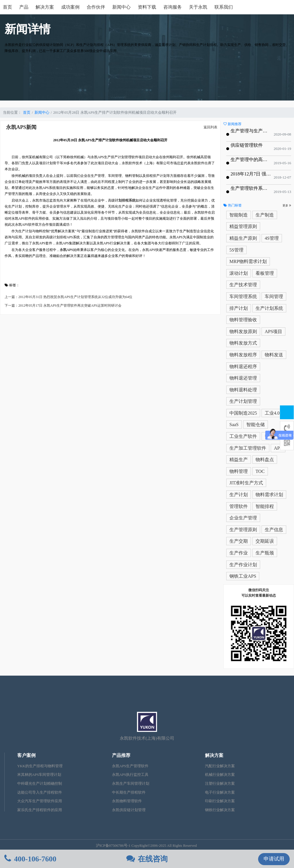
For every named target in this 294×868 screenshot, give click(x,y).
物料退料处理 (243, 390)
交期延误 (265, 541)
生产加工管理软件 (248, 448)
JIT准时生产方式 (246, 483)
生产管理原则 (243, 530)
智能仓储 (256, 425)
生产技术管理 (243, 285)
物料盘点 (265, 460)
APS (278, 448)
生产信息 (274, 530)
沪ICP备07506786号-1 (113, 846)
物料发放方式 (243, 343)
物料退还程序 (243, 367)
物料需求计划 (269, 495)
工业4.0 (272, 413)
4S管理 (272, 238)
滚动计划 (239, 273)
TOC (260, 471)
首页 (7, 7)
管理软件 (239, 506)
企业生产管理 (243, 518)
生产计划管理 (243, 401)
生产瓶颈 (265, 553)
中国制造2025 (243, 413)
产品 (24, 7)
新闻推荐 (232, 124)
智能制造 (239, 215)
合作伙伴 (96, 7)
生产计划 (239, 495)
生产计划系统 (269, 308)
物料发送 (274, 355)
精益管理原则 (243, 226)
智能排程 (265, 506)
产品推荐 (121, 755)
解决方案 (45, 7)
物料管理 (239, 471)
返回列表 (210, 127)
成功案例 (70, 7)
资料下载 (147, 7)
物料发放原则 (243, 331)
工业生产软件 (243, 436)
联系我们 (224, 7)
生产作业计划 (243, 565)
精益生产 (239, 460)
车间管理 (274, 296)
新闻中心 (121, 7)
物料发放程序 (243, 355)
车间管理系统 (243, 296)
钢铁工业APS (243, 576)
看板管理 (265, 273)
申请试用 (274, 859)
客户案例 (26, 755)
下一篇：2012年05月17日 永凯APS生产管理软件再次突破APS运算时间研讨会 (63, 306)
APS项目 (273, 331)
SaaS (234, 425)
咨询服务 (173, 7)
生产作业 (239, 553)
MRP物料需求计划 (248, 261)
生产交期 (239, 541)
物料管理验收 (243, 320)
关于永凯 (198, 7)
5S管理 (236, 250)
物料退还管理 (243, 378)
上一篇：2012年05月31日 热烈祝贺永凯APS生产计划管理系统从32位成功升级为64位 (68, 297)
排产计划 (239, 308)
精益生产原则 (243, 238)
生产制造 (265, 215)
